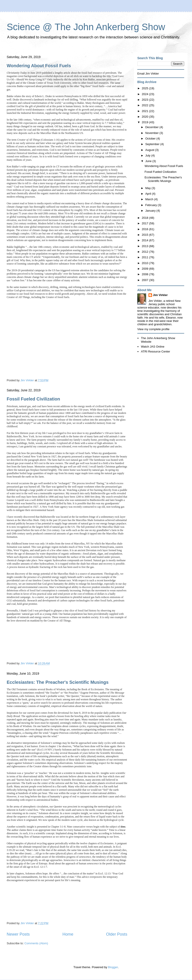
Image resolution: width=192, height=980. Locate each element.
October (151, 139)
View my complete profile (153, 329)
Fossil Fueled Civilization (33, 399)
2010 (145, 263)
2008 (145, 274)
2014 (145, 240)
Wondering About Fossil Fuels (39, 66)
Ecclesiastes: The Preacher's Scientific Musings (58, 682)
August (150, 150)
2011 (145, 257)
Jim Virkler (160, 295)
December (152, 127)
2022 (145, 105)
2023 (145, 100)
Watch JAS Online (153, 347)
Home (68, 934)
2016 (145, 229)
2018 (145, 218)
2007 (145, 280)
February (152, 205)
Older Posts (117, 934)
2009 (145, 269)
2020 (145, 117)
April (149, 194)
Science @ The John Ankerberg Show (86, 27)
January (151, 211)
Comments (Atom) (36, 943)
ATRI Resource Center (155, 351)
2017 (145, 223)
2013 (145, 246)
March (150, 199)
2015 (145, 235)
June (149, 161)
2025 (145, 88)
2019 (145, 122)
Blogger (113, 967)
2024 (145, 94)
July (148, 155)
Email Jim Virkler (148, 74)
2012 (145, 252)
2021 (145, 111)
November (152, 133)
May (148, 188)
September (153, 144)
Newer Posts (18, 934)
